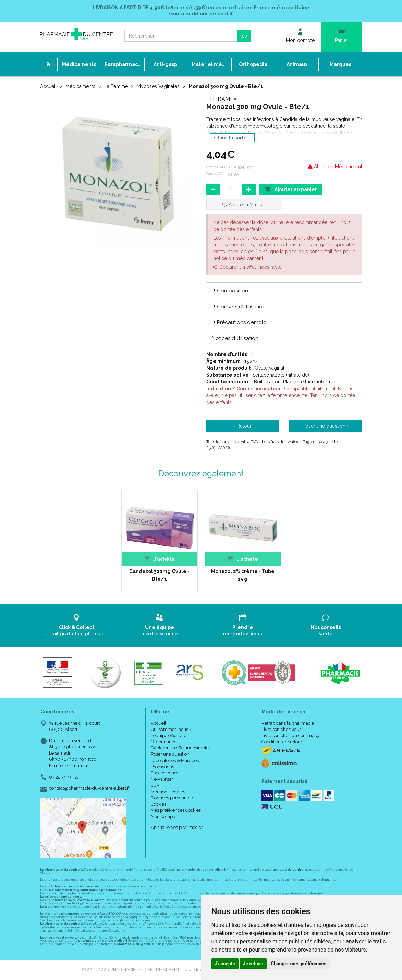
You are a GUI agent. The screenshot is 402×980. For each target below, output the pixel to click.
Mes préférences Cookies (176, 810)
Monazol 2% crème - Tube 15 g (243, 575)
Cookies (159, 804)
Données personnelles (174, 798)
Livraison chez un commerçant (293, 736)
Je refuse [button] (253, 964)
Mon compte (164, 816)
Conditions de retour (282, 742)
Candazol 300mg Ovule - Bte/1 (159, 575)
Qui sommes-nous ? (171, 729)
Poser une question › (326, 426)
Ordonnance (164, 742)
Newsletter (162, 779)
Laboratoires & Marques (175, 761)
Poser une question (170, 754)
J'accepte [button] (225, 964)
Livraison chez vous (281, 729)
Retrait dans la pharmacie (288, 723)
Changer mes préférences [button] (299, 964)
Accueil (48, 86)
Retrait (77, 625)
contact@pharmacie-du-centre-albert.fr (90, 788)
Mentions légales (168, 792)
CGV (155, 785)
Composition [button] (230, 291)
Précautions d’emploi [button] (240, 322)
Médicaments (80, 86)
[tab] (284, 290)
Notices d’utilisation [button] (235, 338)
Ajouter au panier (291, 189)
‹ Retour (243, 426)
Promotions (162, 767)
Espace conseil (166, 773)
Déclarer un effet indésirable (251, 267)
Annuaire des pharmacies (177, 827)
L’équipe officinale (169, 736)
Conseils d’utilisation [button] (239, 307)
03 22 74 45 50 (64, 777)
